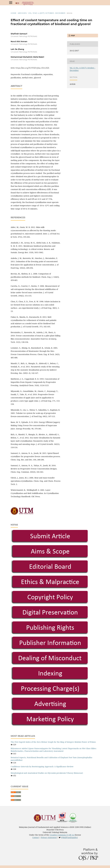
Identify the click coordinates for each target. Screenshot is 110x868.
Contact (36, 837)
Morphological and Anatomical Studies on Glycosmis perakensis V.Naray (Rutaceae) (47, 773)
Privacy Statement (49, 837)
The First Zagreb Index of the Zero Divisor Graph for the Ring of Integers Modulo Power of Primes (53, 742)
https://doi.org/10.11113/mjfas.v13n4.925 (32, 68)
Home (13, 13)
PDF (73, 36)
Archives (22, 13)
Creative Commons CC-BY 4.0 (62, 835)
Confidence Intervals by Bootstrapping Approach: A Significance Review (42, 767)
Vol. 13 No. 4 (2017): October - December (47, 13)
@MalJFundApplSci (69, 837)
